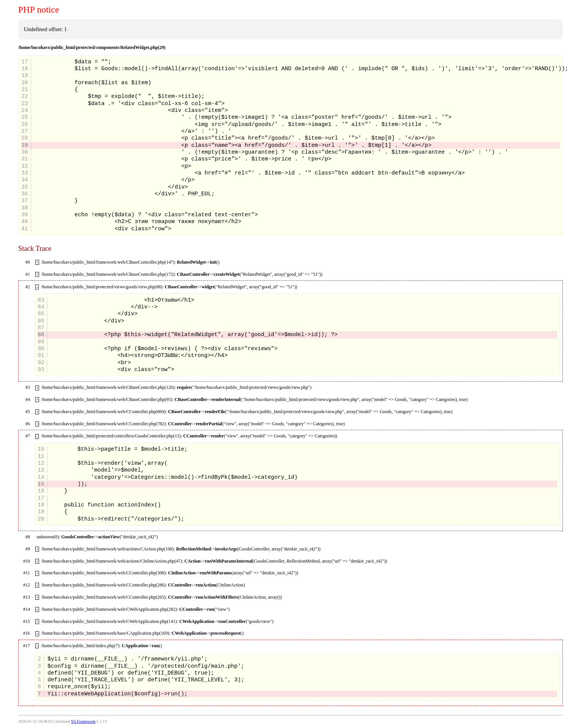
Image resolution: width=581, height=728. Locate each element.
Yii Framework (83, 721)
